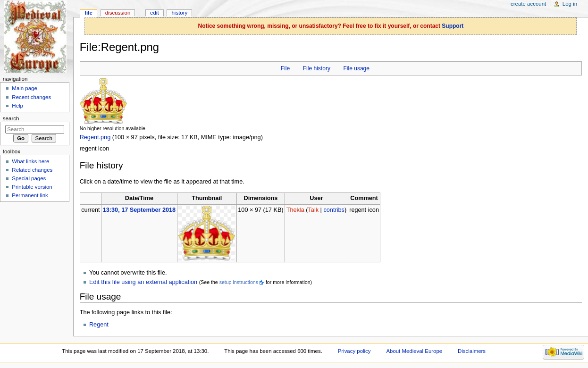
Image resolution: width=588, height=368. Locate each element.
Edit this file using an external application (143, 282)
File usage (356, 68)
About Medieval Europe (414, 351)
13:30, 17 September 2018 (139, 210)
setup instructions (239, 282)
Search (11, 118)
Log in (570, 4)
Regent (99, 325)
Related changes (32, 170)
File (285, 68)
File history (317, 68)
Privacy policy (354, 351)
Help (17, 106)
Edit (154, 13)
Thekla (295, 210)
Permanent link (30, 195)
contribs (334, 210)
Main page (25, 88)
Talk (314, 210)
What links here (30, 161)
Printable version (32, 187)
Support (453, 26)
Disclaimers (472, 351)
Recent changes (31, 97)
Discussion (118, 13)
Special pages (29, 178)
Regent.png (95, 137)
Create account (528, 4)
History (180, 13)
